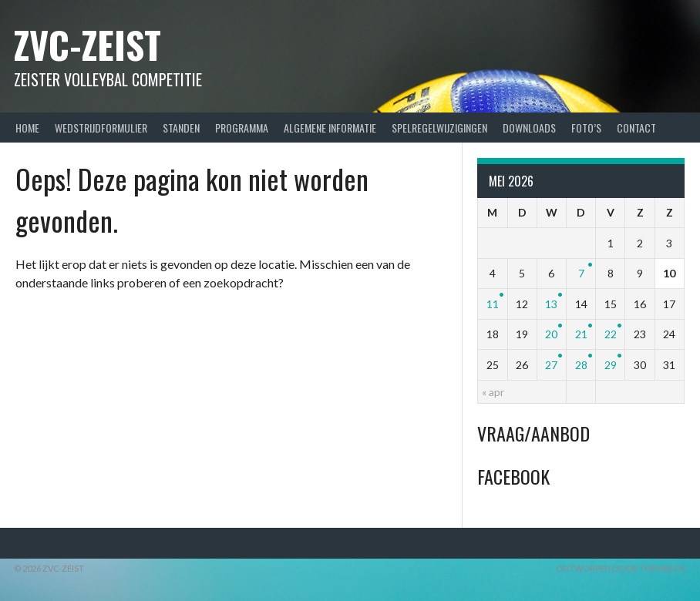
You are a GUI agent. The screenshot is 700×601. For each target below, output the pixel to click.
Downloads (529, 128)
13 (551, 304)
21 (581, 334)
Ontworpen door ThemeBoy (621, 568)
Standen (181, 128)
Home (27, 128)
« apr (493, 392)
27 (551, 365)
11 (493, 304)
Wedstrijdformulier (101, 128)
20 (551, 334)
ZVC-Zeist (87, 44)
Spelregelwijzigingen (439, 128)
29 (611, 365)
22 (611, 334)
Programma (242, 128)
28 (581, 365)
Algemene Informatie (330, 128)
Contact (636, 128)
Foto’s (586, 128)
